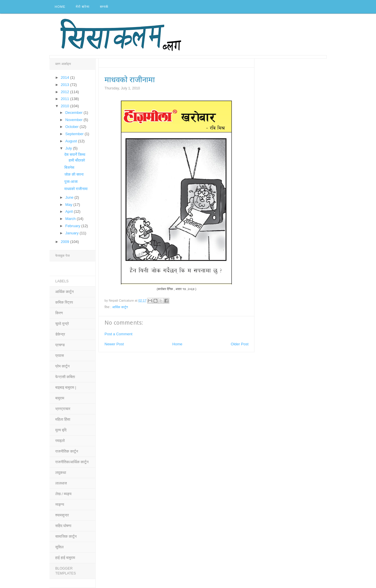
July (69, 148)
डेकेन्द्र (60, 334)
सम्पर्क (104, 7)
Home (60, 7)
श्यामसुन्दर (62, 515)
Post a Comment (118, 334)
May (69, 205)
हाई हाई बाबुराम (65, 558)
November (75, 120)
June (70, 197)
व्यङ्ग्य (60, 504)
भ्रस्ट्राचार (63, 409)
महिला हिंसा (63, 419)
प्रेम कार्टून (62, 366)
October (73, 127)
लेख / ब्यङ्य (63, 494)
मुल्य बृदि (61, 430)
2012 (65, 92)
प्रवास (60, 356)
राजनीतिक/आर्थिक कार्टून (72, 462)
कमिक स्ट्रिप (64, 302)
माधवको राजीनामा (76, 189)
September (75, 134)
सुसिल (59, 547)
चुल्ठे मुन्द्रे (62, 324)
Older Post (240, 344)
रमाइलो (60, 441)
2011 (65, 99)
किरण (59, 313)
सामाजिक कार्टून (66, 536)
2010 (65, 106)
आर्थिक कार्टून (120, 307)
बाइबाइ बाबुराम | (66, 387)
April (70, 211)
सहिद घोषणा (63, 526)
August (72, 141)
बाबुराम (60, 398)
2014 (65, 77)
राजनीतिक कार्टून (67, 451)
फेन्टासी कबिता (65, 377)
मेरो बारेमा (83, 7)
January (73, 233)
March (71, 219)
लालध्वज (61, 483)
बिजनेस (69, 167)
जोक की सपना (74, 174)
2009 (65, 242)
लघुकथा (61, 473)
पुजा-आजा (71, 182)
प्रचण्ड (60, 345)
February (73, 226)
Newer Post (114, 344)
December (75, 113)
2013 (65, 85)
